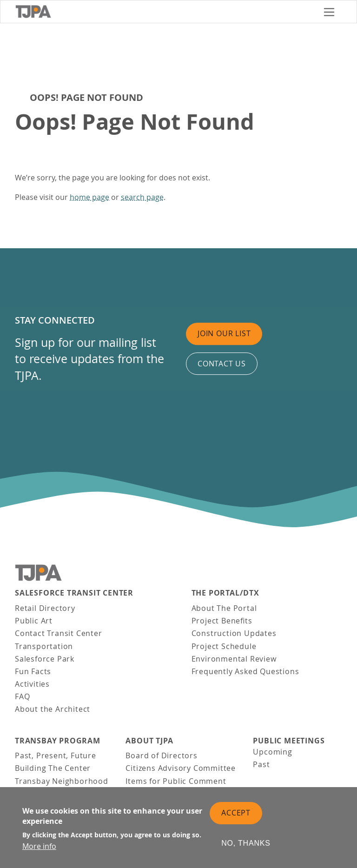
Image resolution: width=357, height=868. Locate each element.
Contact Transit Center (59, 633)
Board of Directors (161, 755)
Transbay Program (58, 741)
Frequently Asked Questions (245, 671)
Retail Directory (45, 608)
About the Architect (53, 709)
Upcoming (272, 752)
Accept (236, 818)
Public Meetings (289, 741)
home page (89, 197)
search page (142, 197)
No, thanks (246, 849)
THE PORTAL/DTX (225, 593)
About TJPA (149, 741)
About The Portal (224, 608)
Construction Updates (234, 633)
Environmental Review (234, 659)
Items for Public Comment (176, 781)
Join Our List (224, 333)
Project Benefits (222, 621)
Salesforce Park (45, 659)
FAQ (22, 696)
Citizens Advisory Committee (181, 768)
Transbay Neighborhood (62, 781)
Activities (32, 684)
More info (39, 852)
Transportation (44, 646)
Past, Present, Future (56, 755)
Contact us (222, 364)
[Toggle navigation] (329, 12)
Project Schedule (224, 646)
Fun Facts (33, 671)
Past (261, 764)
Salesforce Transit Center (74, 593)
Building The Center (53, 768)
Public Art (34, 621)
